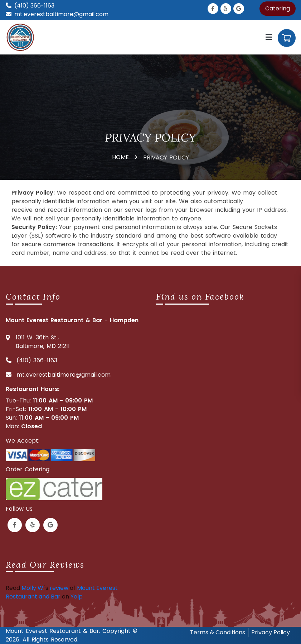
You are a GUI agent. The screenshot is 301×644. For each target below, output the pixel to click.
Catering (278, 8)
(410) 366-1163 (34, 6)
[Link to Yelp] (226, 9)
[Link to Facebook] (213, 9)
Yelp (77, 597)
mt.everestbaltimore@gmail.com (61, 14)
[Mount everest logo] (21, 37)
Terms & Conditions (218, 632)
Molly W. (33, 588)
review (59, 588)
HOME (120, 157)
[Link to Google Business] (239, 9)
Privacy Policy (271, 632)
